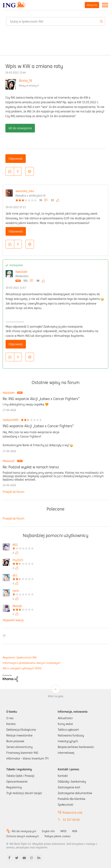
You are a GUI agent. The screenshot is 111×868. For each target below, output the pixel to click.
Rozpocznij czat (73, 812)
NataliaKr (21, 272)
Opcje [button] (30, 171)
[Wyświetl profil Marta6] (23, 606)
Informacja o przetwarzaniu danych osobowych (31, 663)
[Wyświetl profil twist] (23, 591)
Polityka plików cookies (58, 836)
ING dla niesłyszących (24, 831)
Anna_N (25, 80)
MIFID (63, 831)
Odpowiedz (16, 159)
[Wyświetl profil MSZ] (23, 545)
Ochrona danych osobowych (23, 836)
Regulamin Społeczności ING (20, 657)
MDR (75, 831)
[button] (10, 171)
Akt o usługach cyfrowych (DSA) (22, 668)
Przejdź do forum (14, 492)
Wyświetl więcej (13, 620)
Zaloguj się (92, 5)
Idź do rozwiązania (20, 128)
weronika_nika (25, 191)
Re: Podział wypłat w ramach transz (31, 467)
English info (48, 831)
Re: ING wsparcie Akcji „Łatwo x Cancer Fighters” (41, 399)
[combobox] (56, 21)
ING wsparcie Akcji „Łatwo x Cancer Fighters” (38, 426)
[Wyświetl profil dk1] (23, 576)
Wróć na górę (56, 696)
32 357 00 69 (71, 820)
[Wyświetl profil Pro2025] (23, 560)
